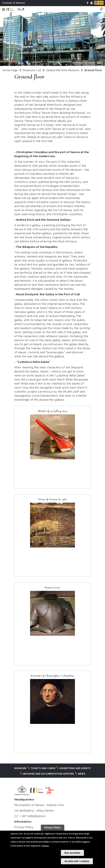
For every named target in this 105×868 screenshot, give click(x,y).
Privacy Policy (24, 827)
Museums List (32, 70)
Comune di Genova (14, 3)
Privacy (45, 846)
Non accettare (72, 853)
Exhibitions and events (75, 768)
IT (96, 3)
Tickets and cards (43, 768)
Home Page (10, 70)
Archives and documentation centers (49, 774)
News (82, 774)
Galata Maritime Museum (63, 70)
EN (101, 3)
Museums (20, 768)
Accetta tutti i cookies (77, 861)
